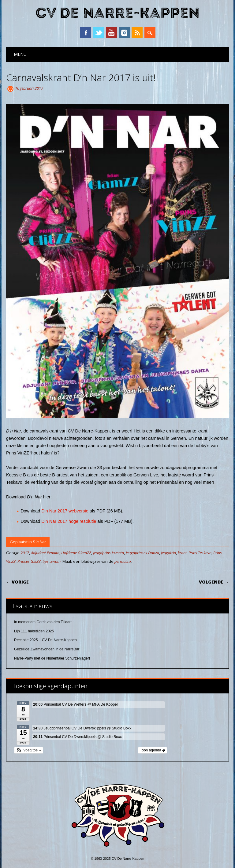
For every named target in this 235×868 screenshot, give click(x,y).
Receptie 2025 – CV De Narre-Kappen (45, 640)
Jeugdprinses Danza (142, 553)
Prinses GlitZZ (29, 561)
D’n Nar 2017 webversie (65, 511)
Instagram (124, 33)
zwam (56, 561)
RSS (137, 33)
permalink (123, 561)
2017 (25, 553)
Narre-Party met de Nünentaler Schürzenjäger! (52, 658)
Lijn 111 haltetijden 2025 (34, 631)
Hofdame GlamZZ (76, 553)
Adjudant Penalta (45, 553)
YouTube (111, 33)
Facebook (86, 33)
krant (182, 553)
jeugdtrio (168, 553)
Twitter (99, 33)
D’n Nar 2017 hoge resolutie (69, 521)
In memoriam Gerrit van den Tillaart (43, 622)
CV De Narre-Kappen (117, 13)
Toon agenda (153, 750)
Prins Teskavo (200, 553)
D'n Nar (39, 542)
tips (46, 561)
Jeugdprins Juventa (108, 553)
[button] (29, 750)
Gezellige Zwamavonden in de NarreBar (47, 649)
